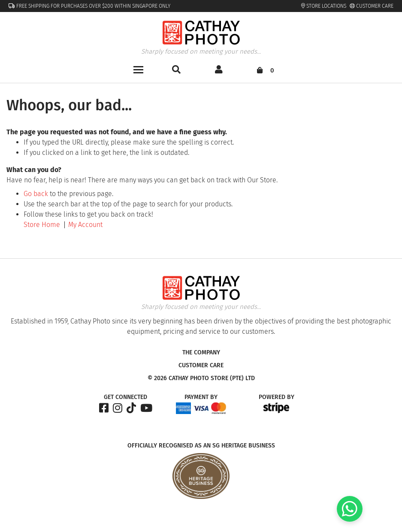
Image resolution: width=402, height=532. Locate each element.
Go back (36, 194)
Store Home (42, 225)
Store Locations (324, 6)
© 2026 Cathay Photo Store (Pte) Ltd (201, 378)
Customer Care (372, 6)
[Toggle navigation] (138, 69)
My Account (85, 225)
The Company (201, 353)
